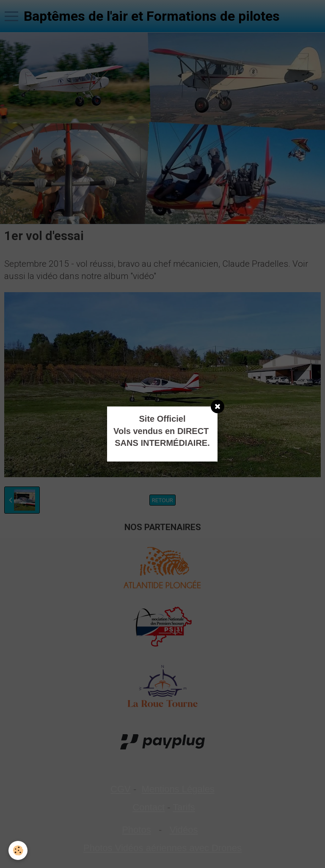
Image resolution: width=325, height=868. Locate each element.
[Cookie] (18, 850)
